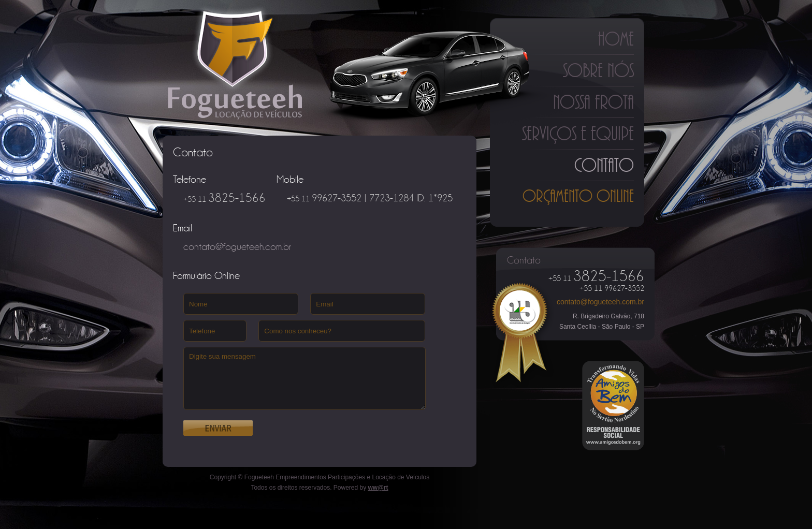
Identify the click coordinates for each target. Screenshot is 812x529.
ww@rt (378, 488)
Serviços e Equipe (578, 134)
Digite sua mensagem (304, 378)
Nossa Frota (593, 102)
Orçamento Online (578, 196)
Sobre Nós (598, 70)
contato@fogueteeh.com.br (600, 302)
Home (616, 39)
